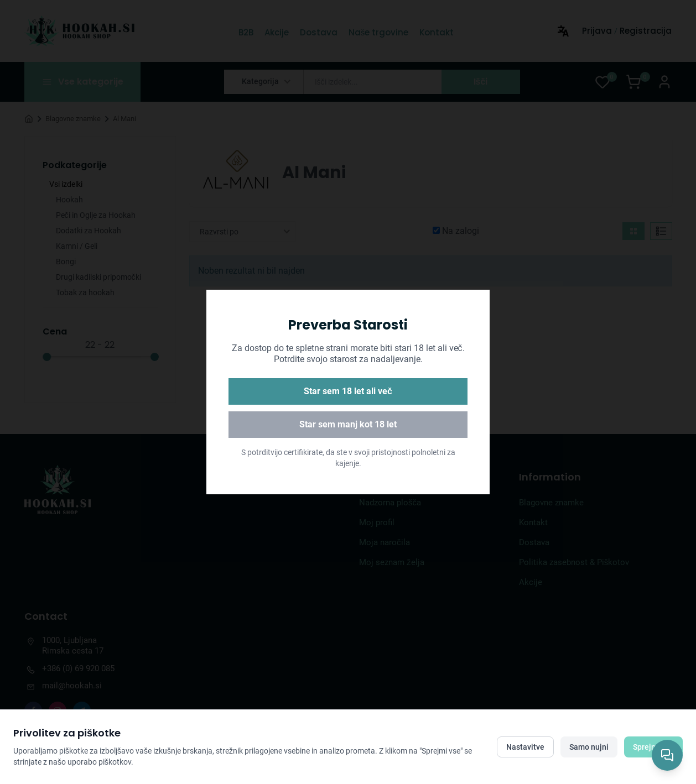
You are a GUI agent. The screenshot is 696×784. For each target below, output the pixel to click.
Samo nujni (589, 747)
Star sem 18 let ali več (348, 391)
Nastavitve (525, 747)
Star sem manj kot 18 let (348, 424)
